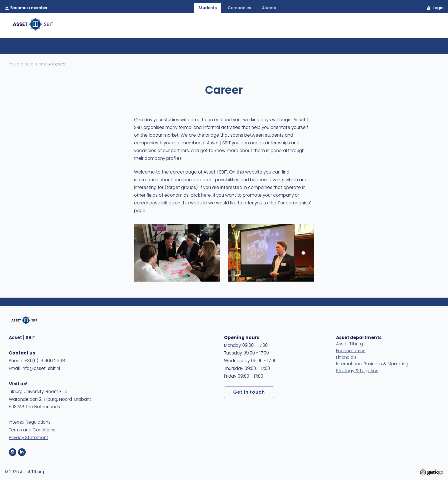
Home (187, 26)
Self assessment (250, 47)
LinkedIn (22, 452)
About (213, 26)
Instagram (13, 452)
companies (239, 8)
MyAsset (423, 26)
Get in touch (249, 393)
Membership (247, 26)
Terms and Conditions (32, 430)
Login (438, 8)
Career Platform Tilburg (156, 47)
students (208, 8)
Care (362, 26)
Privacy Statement (29, 438)
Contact (390, 26)
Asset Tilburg (349, 344)
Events (283, 26)
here (206, 196)
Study (338, 26)
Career (311, 26)
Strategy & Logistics (357, 371)
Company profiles (299, 47)
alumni (269, 8)
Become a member (29, 8)
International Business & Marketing (372, 364)
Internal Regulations (30, 423)
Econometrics (351, 351)
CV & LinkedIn (207, 47)
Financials (346, 358)
